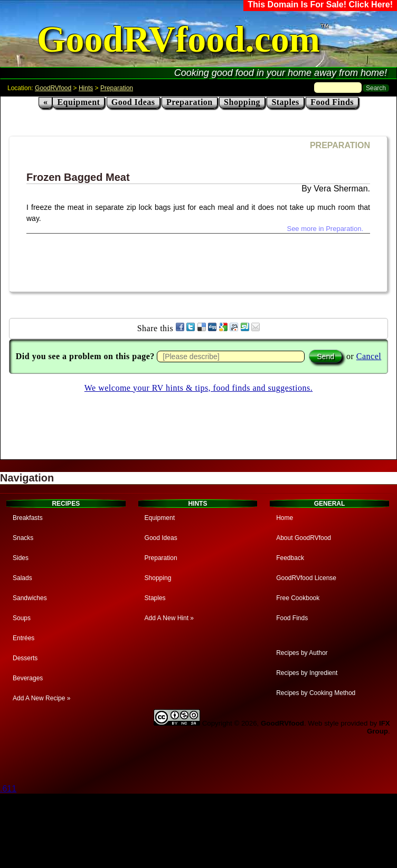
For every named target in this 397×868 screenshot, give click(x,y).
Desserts (25, 658)
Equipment (78, 102)
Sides (21, 558)
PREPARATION (340, 145)
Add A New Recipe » (41, 698)
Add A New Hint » (169, 618)
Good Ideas (133, 102)
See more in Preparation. (325, 229)
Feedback (290, 558)
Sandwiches (30, 598)
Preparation (117, 88)
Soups (22, 618)
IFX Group (379, 727)
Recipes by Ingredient (307, 673)
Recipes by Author (302, 653)
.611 (8, 789)
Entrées (23, 638)
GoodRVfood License (306, 578)
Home (285, 518)
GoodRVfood (53, 88)
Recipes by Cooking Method (316, 693)
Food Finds (332, 102)
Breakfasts (28, 518)
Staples (285, 102)
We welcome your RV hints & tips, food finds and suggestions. (199, 388)
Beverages (28, 678)
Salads (22, 578)
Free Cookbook (298, 598)
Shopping (242, 102)
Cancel (369, 356)
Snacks (23, 538)
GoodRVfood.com (178, 39)
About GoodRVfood (304, 538)
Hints (86, 88)
